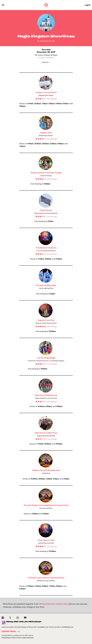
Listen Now (11, 631)
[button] (46, 63)
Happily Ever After (46, 320)
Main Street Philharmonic (46, 395)
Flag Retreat (46, 210)
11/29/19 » (51, 58)
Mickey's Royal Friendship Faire (46, 470)
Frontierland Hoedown (46, 248)
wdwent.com (61, 604)
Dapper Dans (46, 133)
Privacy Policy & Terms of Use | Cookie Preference (18, 638)
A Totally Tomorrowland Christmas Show (46, 578)
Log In (87, 5)
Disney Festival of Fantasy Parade (46, 173)
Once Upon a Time (46, 540)
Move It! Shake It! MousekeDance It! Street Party (46, 505)
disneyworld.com (47, 604)
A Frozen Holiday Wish (46, 285)
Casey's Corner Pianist (46, 92)
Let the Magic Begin (46, 358)
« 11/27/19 (42, 58)
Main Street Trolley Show (46, 433)
